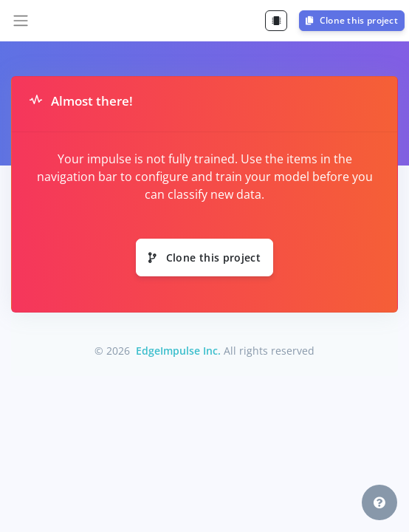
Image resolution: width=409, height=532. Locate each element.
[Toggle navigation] (21, 21)
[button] (379, 502)
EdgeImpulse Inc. (178, 351)
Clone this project (352, 20)
